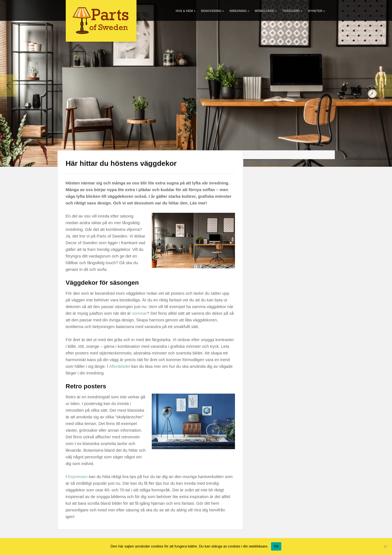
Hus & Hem (185, 11)
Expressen (78, 477)
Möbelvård (266, 11)
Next (384, 86)
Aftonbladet (120, 366)
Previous (8, 86)
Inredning (239, 11)
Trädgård (292, 11)
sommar (140, 313)
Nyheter (317, 11)
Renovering (212, 11)
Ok (276, 546)
